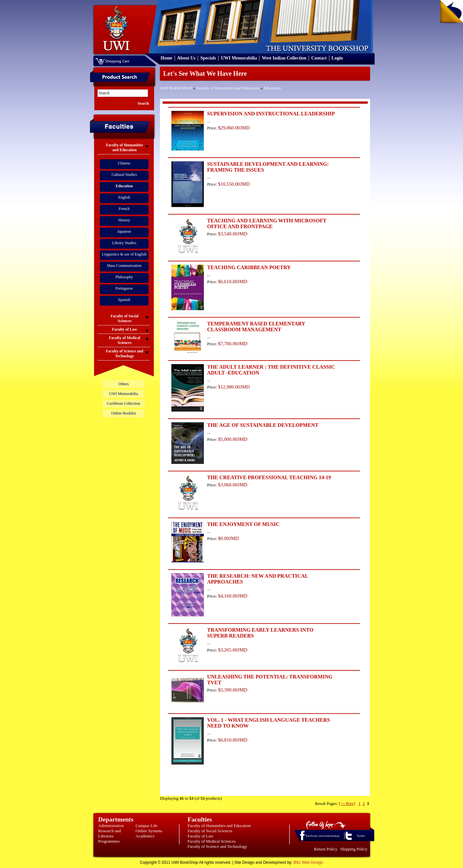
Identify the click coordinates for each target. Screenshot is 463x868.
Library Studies (124, 243)
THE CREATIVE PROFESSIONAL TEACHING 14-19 (269, 477)
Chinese (124, 163)
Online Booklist (124, 413)
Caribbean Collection (124, 403)
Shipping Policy (354, 849)
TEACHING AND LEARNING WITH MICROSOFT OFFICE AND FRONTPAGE (267, 224)
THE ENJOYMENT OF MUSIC (243, 524)
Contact (319, 58)
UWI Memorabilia (239, 58)
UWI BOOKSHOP (176, 88)
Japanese (124, 231)
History (124, 220)
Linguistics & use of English (124, 254)
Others (124, 384)
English (124, 197)
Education (272, 88)
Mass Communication (124, 266)
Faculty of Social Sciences (210, 831)
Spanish (124, 300)
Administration (111, 826)
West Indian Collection (284, 58)
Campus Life (147, 826)
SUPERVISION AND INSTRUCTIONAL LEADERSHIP (271, 114)
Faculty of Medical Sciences (212, 841)
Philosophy (124, 277)
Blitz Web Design (308, 862)
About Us (186, 58)
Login (337, 58)
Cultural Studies (124, 175)
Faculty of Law (200, 836)
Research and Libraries (110, 833)
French (124, 209)
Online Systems (149, 831)
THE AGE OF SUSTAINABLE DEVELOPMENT (263, 425)
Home (166, 58)
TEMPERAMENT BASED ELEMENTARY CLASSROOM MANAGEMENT (256, 327)
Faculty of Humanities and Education (228, 88)
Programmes (109, 841)
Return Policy (326, 849)
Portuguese (124, 288)
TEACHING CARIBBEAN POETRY (249, 267)
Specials (208, 58)
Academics (145, 836)
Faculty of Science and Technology (217, 846)
